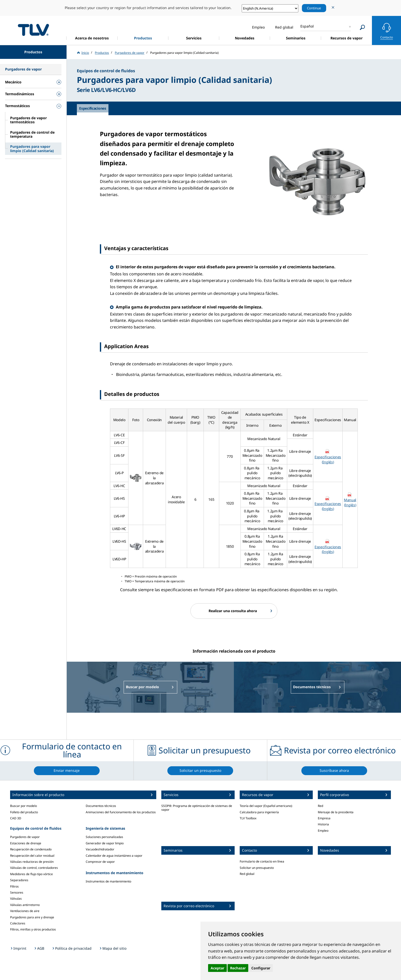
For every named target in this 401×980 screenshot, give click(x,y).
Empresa (324, 818)
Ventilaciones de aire (25, 911)
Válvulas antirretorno (25, 905)
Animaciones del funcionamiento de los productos (121, 812)
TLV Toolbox (248, 818)
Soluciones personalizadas (104, 837)
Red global (247, 874)
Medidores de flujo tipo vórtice (31, 874)
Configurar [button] (261, 968)
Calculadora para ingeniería (259, 812)
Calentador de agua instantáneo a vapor (114, 856)
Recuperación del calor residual (32, 856)
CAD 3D (16, 818)
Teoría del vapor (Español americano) (266, 806)
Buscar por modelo (24, 806)
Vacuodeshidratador (100, 849)
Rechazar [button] (238, 968)
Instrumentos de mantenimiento (108, 881)
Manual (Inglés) (350, 502)
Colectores (18, 923)
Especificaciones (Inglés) (328, 459)
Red (320, 806)
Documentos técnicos (101, 806)
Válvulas (16, 899)
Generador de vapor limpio (105, 843)
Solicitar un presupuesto (257, 868)
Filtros (14, 886)
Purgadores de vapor (25, 837)
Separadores (19, 880)
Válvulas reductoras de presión (32, 862)
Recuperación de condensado (31, 849)
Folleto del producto (24, 812)
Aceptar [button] (217, 968)
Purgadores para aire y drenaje (32, 917)
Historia (323, 824)
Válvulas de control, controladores (34, 868)
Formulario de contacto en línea (262, 861)
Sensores (17, 892)
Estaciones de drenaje (26, 843)
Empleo (323, 831)
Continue (314, 8)
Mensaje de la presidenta (336, 812)
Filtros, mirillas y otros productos (33, 929)
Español (307, 26)
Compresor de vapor (100, 862)
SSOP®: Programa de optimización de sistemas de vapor (197, 808)
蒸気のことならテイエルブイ (33, 30)
